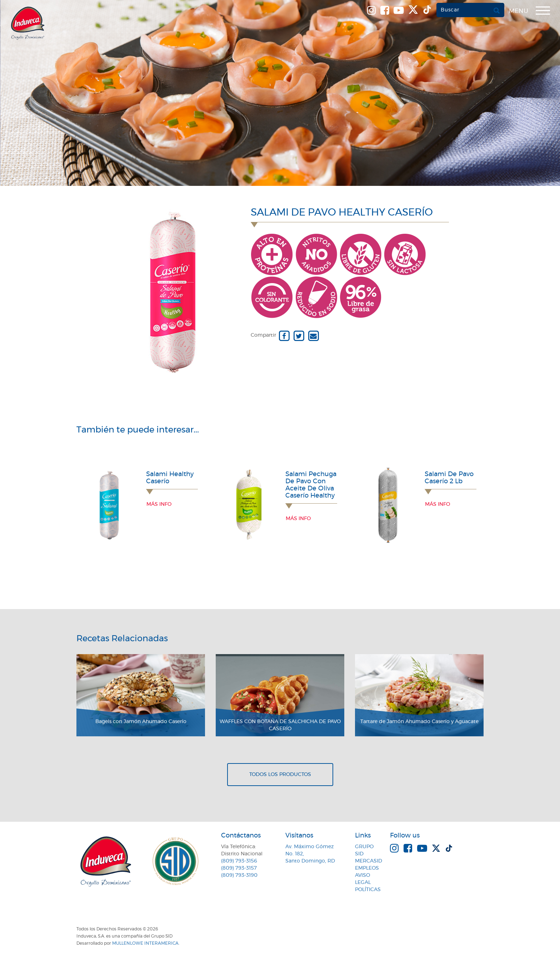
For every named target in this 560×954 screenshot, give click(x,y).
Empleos (367, 868)
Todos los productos (280, 775)
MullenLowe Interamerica (145, 943)
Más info (159, 504)
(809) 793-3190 (239, 875)
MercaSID (369, 861)
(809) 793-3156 (239, 861)
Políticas (368, 890)
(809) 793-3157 (239, 868)
